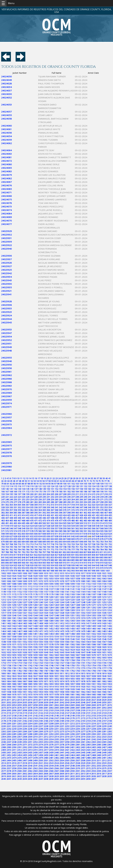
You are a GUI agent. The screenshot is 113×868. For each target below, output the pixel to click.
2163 (35, 718)
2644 (25, 779)
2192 (78, 721)
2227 (41, 726)
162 (98, 489)
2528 (78, 763)
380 (106, 510)
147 (36, 489)
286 (52, 502)
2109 (83, 710)
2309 (30, 737)
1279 (25, 608)
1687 (72, 658)
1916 (62, 687)
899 (19, 563)
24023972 (6, 435)
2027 (94, 700)
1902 (99, 684)
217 (102, 494)
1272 (99, 605)
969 (85, 568)
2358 (67, 742)
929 (32, 565)
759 (110, 547)
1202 (62, 597)
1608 (99, 647)
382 (3, 513)
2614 (88, 774)
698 (81, 542)
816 (11, 555)
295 (89, 502)
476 (56, 521)
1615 (25, 650)
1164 (83, 592)
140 (7, 489)
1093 (41, 584)
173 (32, 492)
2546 (62, 766)
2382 (83, 745)
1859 (94, 679)
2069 (94, 705)
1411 (56, 623)
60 (55, 481)
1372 (72, 618)
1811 (62, 673)
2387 (109, 745)
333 (24, 507)
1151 (14, 592)
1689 (83, 658)
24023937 (6, 259)
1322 (30, 613)
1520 (78, 637)
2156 (109, 716)
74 (97, 481)
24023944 (6, 319)
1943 (94, 689)
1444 (9, 629)
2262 (4, 731)
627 (11, 536)
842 (7, 557)
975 (110, 568)
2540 (30, 766)
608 (44, 534)
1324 (41, 613)
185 (81, 492)
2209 (56, 724)
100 (65, 484)
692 (56, 542)
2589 (67, 771)
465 (11, 521)
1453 (56, 629)
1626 (83, 650)
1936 (56, 689)
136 (102, 486)
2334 (51, 739)
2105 (62, 710)
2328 (19, 739)
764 (19, 550)
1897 (72, 684)
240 (85, 497)
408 (110, 513)
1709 (78, 660)
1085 (109, 581)
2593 (88, 771)
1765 (41, 668)
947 (106, 565)
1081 (88, 581)
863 (94, 557)
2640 (4, 779)
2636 (94, 776)
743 (44, 547)
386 (19, 513)
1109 (14, 586)
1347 (51, 615)
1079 (78, 581)
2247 (35, 729)
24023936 (6, 256)
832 (77, 555)
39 (104, 478)
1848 (35, 679)
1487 (14, 634)
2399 (62, 747)
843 (11, 557)
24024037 (6, 91)
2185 (41, 721)
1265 (62, 605)
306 (24, 505)
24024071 (6, 192)
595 (102, 531)
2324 (109, 737)
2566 (56, 768)
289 (65, 502)
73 (94, 481)
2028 (99, 700)
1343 (30, 615)
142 (15, 489)
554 (44, 528)
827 (56, 555)
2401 (72, 747)
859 (77, 557)
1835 (78, 676)
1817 (94, 673)
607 (40, 534)
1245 (67, 602)
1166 (94, 592)
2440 (56, 753)
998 (94, 571)
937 (65, 565)
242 (94, 497)
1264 (56, 605)
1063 (104, 579)
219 (110, 494)
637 (52, 536)
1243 (56, 602)
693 (61, 542)
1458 (83, 629)
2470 (104, 755)
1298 (14, 610)
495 (24, 523)
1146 (99, 589)
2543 (46, 766)
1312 (88, 610)
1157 (46, 592)
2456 (30, 755)
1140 (67, 589)
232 (52, 497)
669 (73, 539)
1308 (67, 610)
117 (24, 486)
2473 (9, 758)
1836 (83, 676)
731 (106, 544)
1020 (99, 573)
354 (110, 507)
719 (56, 544)
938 (69, 565)
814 (3, 555)
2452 (9, 755)
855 (61, 557)
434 (106, 515)
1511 (30, 637)
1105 (104, 584)
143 (19, 489)
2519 (30, 763)
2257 (88, 729)
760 (3, 550)
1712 (94, 660)
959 (44, 568)
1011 (51, 573)
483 (85, 521)
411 (11, 515)
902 (32, 563)
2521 (41, 763)
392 (44, 513)
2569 (72, 768)
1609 (104, 647)
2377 (56, 745)
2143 (41, 716)
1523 (94, 637)
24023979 (6, 463)
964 (65, 568)
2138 (14, 716)
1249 (88, 602)
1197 (35, 597)
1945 (104, 689)
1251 (99, 602)
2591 (78, 771)
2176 (104, 718)
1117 (56, 586)
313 (52, 505)
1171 (9, 594)
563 (81, 528)
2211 (67, 724)
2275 (72, 731)
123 (48, 486)
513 (98, 523)
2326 (9, 739)
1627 (88, 650)
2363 (94, 742)
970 (89, 568)
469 (28, 521)
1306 (56, 610)
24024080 (6, 164)
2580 (19, 771)
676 (102, 539)
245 (106, 497)
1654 (9, 655)
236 (69, 497)
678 (110, 539)
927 (24, 565)
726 (85, 544)
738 (24, 547)
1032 (51, 576)
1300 (25, 610)
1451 (46, 629)
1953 (35, 692)
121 (40, 486)
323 (94, 505)
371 (69, 510)
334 (28, 507)
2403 (83, 747)
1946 (109, 689)
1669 (88, 655)
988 (52, 571)
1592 (14, 647)
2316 (67, 737)
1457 (78, 629)
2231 (62, 726)
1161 (67, 592)
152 (56, 489)
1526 (109, 637)
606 (36, 534)
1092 (35, 584)
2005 (88, 697)
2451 (4, 755)
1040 (94, 576)
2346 (4, 742)
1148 (109, 589)
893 (106, 560)
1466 (14, 631)
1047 (19, 579)
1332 (83, 613)
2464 (72, 755)
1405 (25, 623)
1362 (19, 618)
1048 (25, 579)
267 (85, 499)
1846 (25, 679)
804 (73, 552)
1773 (83, 668)
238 (77, 497)
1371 (67, 618)
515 (106, 523)
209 (69, 494)
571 (3, 531)
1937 (62, 689)
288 (61, 502)
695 (69, 542)
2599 (9, 774)
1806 (35, 673)
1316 (109, 610)
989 (56, 571)
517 (3, 526)
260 (56, 499)
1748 (62, 666)
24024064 (6, 150)
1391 (62, 621)
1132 (25, 589)
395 (56, 513)
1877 (78, 681)
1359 (4, 618)
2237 (94, 726)
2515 (9, 763)
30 (77, 478)
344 (69, 507)
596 (106, 531)
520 (15, 526)
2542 (41, 766)
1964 (94, 692)
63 (64, 481)
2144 (46, 716)
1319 (14, 613)
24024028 (6, 83)
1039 (88, 576)
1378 (104, 618)
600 (11, 534)
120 (36, 486)
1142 (78, 589)
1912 (41, 687)
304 (15, 505)
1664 (62, 655)
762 (11, 550)
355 (3, 510)
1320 (19, 613)
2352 (35, 742)
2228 (46, 726)
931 (40, 565)
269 (94, 499)
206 (56, 494)
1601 (62, 647)
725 (81, 544)
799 (52, 552)
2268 (35, 731)
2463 (67, 755)
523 (28, 526)
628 (15, 536)
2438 (46, 753)
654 (11, 539)
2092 (104, 708)
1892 (46, 684)
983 (32, 571)
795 (36, 552)
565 (89, 528)
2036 (30, 702)
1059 (83, 579)
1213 (9, 600)
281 (32, 502)
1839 (99, 676)
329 (7, 507)
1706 (62, 660)
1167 (99, 592)
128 (69, 486)
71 (88, 481)
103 (77, 484)
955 (28, 568)
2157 (4, 718)
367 (52, 510)
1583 (78, 644)
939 (73, 565)
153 (61, 489)
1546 (104, 639)
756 (98, 547)
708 (11, 544)
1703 (46, 660)
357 (11, 510)
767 (32, 550)
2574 (99, 768)
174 (36, 492)
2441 (62, 753)
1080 (83, 581)
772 (52, 550)
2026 (88, 700)
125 (56, 486)
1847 (30, 679)
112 (3, 486)
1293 (99, 608)
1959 (67, 692)
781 (89, 550)
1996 (41, 697)
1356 (99, 615)
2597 (109, 771)
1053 (51, 579)
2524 (56, 763)
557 (56, 528)
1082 (94, 581)
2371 (25, 745)
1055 (62, 579)
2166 (51, 718)
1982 (78, 695)
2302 (104, 734)
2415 (35, 750)
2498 (30, 760)
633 (36, 536)
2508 (83, 760)
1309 (72, 610)
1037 (78, 576)
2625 (35, 776)
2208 (51, 724)
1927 (9, 689)
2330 (30, 739)
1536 (51, 639)
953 (19, 568)
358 (15, 510)
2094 (4, 710)
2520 (35, 763)
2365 (104, 742)
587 (69, 531)
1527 (4, 639)
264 (73, 499)
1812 (67, 673)
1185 (83, 594)
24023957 (6, 417)
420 (48, 515)
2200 (9, 724)
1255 (9, 605)
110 (106, 484)
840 (110, 555)
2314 (56, 737)
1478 (78, 631)
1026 (19, 576)
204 (48, 494)
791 (19, 552)
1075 (56, 581)
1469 (30, 631)
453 (73, 518)
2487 (83, 758)
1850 (46, 679)
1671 (99, 655)
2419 (56, 750)
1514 (46, 637)
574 (15, 531)
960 (48, 568)
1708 (72, 660)
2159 (14, 718)
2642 (14, 779)
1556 (46, 642)
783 (98, 550)
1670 (94, 655)
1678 (25, 658)
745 (52, 547)
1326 (51, 613)
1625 (78, 650)
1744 (41, 666)
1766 (46, 668)
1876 (72, 681)
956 (32, 568)
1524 (99, 637)
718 (52, 544)
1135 (41, 589)
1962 (83, 692)
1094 (46, 584)
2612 (78, 774)
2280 (99, 731)
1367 (46, 618)
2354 (46, 742)
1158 (51, 592)
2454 (19, 755)
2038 (41, 702)
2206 (41, 724)
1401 (4, 623)
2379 (67, 745)
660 (36, 539)
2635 (88, 776)
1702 (41, 660)
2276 (78, 731)
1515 (51, 637)
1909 (25, 687)
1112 (30, 586)
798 (48, 552)
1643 (62, 652)
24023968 (6, 382)
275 (7, 502)
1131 (19, 589)
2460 (51, 755)
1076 (62, 581)
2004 (83, 697)
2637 (99, 776)
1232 (109, 600)
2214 (83, 724)
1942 (88, 689)
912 (73, 563)
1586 (94, 644)
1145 (94, 589)
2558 (14, 768)
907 (52, 563)
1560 (67, 642)
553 (40, 528)
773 (56, 550)
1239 (35, 602)
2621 (14, 776)
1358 (109, 615)
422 (56, 515)
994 (77, 571)
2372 (30, 745)
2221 (9, 726)
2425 (88, 750)
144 (24, 489)
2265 (19, 731)
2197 (104, 721)
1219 (41, 600)
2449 (104, 753)
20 (48, 478)
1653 (4, 655)
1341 (19, 615)
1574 (30, 644)
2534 (109, 763)
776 (69, 550)
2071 (104, 705)
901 (28, 563)
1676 (14, 658)
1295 (109, 608)
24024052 (6, 98)
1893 (51, 684)
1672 (104, 655)
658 (28, 539)
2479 (41, 758)
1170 (4, 594)
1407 (35, 623)
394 (52, 513)
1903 (104, 684)
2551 (88, 766)
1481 (94, 631)
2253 (67, 729)
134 (94, 486)
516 (110, 523)
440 (19, 518)
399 (73, 513)
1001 (108, 571)
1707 (67, 660)
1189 (104, 594)
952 (15, 568)
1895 (62, 684)
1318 (9, 613)
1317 (4, 613)
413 (19, 515)
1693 (104, 658)
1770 (67, 668)
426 (73, 515)
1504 (104, 634)
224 (19, 497)
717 (48, 544)
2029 (104, 700)
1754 (94, 666)
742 (40, 547)
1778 (109, 668)
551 (32, 528)
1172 (14, 594)
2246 (30, 729)
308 (32, 505)
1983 (83, 695)
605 (32, 534)
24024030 (6, 94)
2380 (72, 745)
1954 (41, 692)
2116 (9, 713)
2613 (83, 774)
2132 (94, 713)
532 (65, 526)
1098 (67, 584)
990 (61, 571)
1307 (62, 610)
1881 (99, 681)
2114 (109, 710)
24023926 (6, 263)
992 (69, 571)
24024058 (6, 119)
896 (7, 563)
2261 (109, 729)
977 (7, 571)
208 (65, 494)
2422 (72, 750)
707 (7, 544)
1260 (35, 605)
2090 (94, 708)
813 (110, 552)
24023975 (6, 445)
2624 (30, 776)
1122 (83, 586)
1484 (109, 631)
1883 (109, 681)
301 (3, 505)
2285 (14, 734)
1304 (46, 610)
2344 (104, 739)
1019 (94, 573)
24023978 (6, 453)
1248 (83, 602)
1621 (56, 650)
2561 (30, 768)
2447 (94, 753)
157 (77, 489)
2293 (56, 734)
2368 (9, 745)
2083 (56, 708)
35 (92, 478)
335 (32, 507)
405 (98, 513)
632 (32, 536)
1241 (46, 602)
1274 (109, 605)
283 (40, 502)
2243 (14, 729)
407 (106, 513)
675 (98, 539)
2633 (78, 776)
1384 (25, 621)
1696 (9, 660)
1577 (46, 644)
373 (77, 510)
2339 (78, 739)
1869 (35, 681)
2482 (56, 758)
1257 (19, 605)
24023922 (6, 245)
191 (106, 492)
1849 (41, 679)
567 (98, 528)
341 (56, 507)
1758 (4, 668)
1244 (62, 602)
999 (98, 571)
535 (77, 526)
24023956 (6, 368)
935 (56, 565)
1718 (14, 663)
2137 (9, 716)
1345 (41, 615)
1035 (67, 576)
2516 (14, 763)
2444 (78, 753)
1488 (19, 634)
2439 (51, 753)
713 (32, 544)
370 (65, 510)
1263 (51, 605)
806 (81, 552)
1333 (88, 613)
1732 (88, 663)
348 (85, 507)
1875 (67, 681)
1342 (25, 615)
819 (24, 555)
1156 (41, 592)
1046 (14, 579)
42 (2, 481)
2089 (88, 708)
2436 (35, 753)
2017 (41, 700)
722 (69, 544)
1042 (104, 576)
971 (94, 568)
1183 (72, 594)
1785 (35, 671)
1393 (72, 621)
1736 (109, 663)
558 (61, 528)
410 (7, 515)
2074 (9, 708)
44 (8, 481)
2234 (78, 726)
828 (61, 555)
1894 (56, 684)
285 (48, 502)
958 (40, 568)
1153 (25, 592)
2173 (88, 718)
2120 (30, 713)
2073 (4, 708)
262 (65, 499)
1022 (109, 573)
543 (110, 526)
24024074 (6, 210)
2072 (109, 705)
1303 (41, 610)
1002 (4, 573)
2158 (9, 718)
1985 (94, 695)
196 (15, 494)
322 (89, 505)
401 (81, 513)
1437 (83, 626)
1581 (67, 644)
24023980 (6, 467)
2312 (46, 737)
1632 (4, 652)
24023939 (6, 242)
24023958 (6, 421)
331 (15, 507)
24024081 (6, 157)
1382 (14, 621)
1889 (30, 684)
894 (110, 560)
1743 (35, 666)
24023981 (6, 470)
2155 (104, 716)
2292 (51, 734)
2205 (35, 724)
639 (61, 536)
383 (7, 513)
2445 (83, 753)
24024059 (6, 140)
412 (15, 515)
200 (32, 494)
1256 (14, 605)
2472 (4, 758)
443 (32, 518)
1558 (56, 642)
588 (73, 531)
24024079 (6, 175)
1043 (109, 576)
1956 (51, 692)
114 (11, 486)
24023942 (6, 273)
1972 (25, 695)
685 (28, 542)
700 (89, 542)
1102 (88, 584)
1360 (9, 618)
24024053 (6, 105)
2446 (88, 753)
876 (36, 560)
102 (73, 484)
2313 (51, 737)
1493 (46, 634)
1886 (14, 684)
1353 (83, 615)
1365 (35, 618)
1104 (99, 584)
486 (98, 521)
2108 (78, 710)
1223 (62, 600)
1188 (99, 594)
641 (69, 536)
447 (48, 518)
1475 (62, 631)
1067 (14, 581)
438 (11, 518)
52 (32, 481)
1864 (9, 681)
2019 (51, 700)
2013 (19, 700)
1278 (19, 608)
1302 (35, 610)
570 (110, 528)
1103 (94, 584)
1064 (109, 579)
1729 (72, 663)
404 (94, 513)
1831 (56, 676)
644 (81, 536)
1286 (62, 608)
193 (3, 494)
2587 (56, 771)
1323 (35, 613)
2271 (51, 731)
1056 (67, 579)
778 (77, 550)
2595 (99, 771)
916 (89, 563)
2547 (67, 766)
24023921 (6, 291)
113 (7, 486)
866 (106, 557)
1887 (19, 684)
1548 (4, 642)
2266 (25, 731)
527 (44, 526)
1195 (25, 597)
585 (61, 531)
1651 (104, 652)
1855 (72, 679)
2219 (109, 724)
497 (32, 523)
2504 (62, 760)
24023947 (6, 333)
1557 (51, 642)
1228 (88, 600)
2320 (88, 737)
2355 (51, 742)
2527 (72, 763)
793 (28, 552)
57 (46, 481)
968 (81, 568)
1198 (41, 597)
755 (94, 547)
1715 (109, 660)
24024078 (6, 203)
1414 (72, 623)
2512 (104, 760)
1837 (88, 676)
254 (32, 499)
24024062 (6, 143)
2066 (78, 705)
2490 (99, 758)
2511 (99, 760)
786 (110, 550)
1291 (88, 608)
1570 (9, 644)
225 (24, 497)
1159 (56, 592)
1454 (62, 629)
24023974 (6, 403)
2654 (78, 779)
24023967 (6, 396)
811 (102, 552)
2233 (72, 726)
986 (44, 571)
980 (19, 571)
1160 (62, 592)
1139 (62, 589)
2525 (62, 763)
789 (11, 552)
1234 (9, 602)
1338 (4, 615)
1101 (83, 584)
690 (48, 542)
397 (65, 513)
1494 (51, 634)
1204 (72, 597)
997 (89, 571)
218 (106, 494)
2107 (72, 710)
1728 (67, 663)
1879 (88, 681)
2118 (19, 713)
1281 (35, 608)
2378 (62, 745)
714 (36, 544)
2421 (67, 750)
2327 (14, 739)
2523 (51, 763)
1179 (51, 594)
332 (19, 507)
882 (61, 560)
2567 (62, 768)
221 (7, 497)
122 (44, 486)
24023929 (6, 231)
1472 (46, 631)
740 (32, 547)
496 (28, 523)
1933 (41, 689)
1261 (41, 605)
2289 (35, 734)
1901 (94, 684)
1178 (46, 594)
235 (65, 497)
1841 (109, 676)
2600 (14, 774)
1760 (14, 668)
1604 (78, 647)
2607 (51, 774)
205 (52, 494)
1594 (25, 647)
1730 (78, 663)
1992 (19, 697)
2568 (67, 768)
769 (40, 550)
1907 (14, 687)
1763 (30, 668)
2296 (72, 734)
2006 (94, 697)
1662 (51, 655)
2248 (41, 729)
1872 (51, 681)
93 (44, 484)
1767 (51, 668)
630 (24, 536)
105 (85, 484)
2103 (51, 710)
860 (81, 557)
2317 (72, 737)
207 (61, 494)
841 (3, 557)
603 (24, 534)
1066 (9, 581)
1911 (35, 687)
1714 (104, 660)
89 (32, 484)
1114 (41, 586)
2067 (83, 705)
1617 (35, 650)
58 (49, 481)
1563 (83, 642)
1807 (41, 673)
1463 (109, 629)
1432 (56, 626)
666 (61, 539)
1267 (72, 605)
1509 (19, 637)
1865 (14, 681)
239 (81, 497)
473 (44, 521)
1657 (25, 655)
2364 (99, 742)
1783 (25, 671)
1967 (109, 692)
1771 (72, 668)
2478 (35, 758)
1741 (25, 666)
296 (94, 502)
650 (106, 536)
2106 (67, 710)
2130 (83, 713)
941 (81, 565)
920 (106, 563)
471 (36, 521)
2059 (41, 705)
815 (7, 555)
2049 (99, 702)
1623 (67, 650)
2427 (99, 750)
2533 (104, 763)
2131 (88, 713)
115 (15, 486)
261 (61, 499)
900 (24, 563)
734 (7, 547)
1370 (62, 618)
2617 (104, 774)
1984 (88, 695)
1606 (88, 647)
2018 (46, 700)
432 (98, 515)
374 (81, 510)
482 (81, 521)
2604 (35, 774)
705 (110, 542)
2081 (46, 708)
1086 (4, 584)
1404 (19, 623)
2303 (109, 734)
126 (61, 486)
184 (77, 492)
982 (28, 571)
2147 (62, 716)
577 (28, 531)
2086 (72, 708)
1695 (4, 660)
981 (24, 571)
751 (77, 547)
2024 (78, 700)
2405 (94, 747)
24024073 (6, 206)
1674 (4, 658)
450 (61, 518)
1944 (99, 689)
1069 (25, 581)
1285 (56, 608)
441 (24, 518)
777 (73, 550)
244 (102, 497)
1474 (56, 631)
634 (40, 536)
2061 (51, 705)
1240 (41, 602)
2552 (94, 766)
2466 (83, 755)
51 (29, 481)
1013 (62, 573)
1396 (88, 621)
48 (20, 481)
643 (77, 536)
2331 (35, 739)
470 (32, 521)
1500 (83, 634)
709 (15, 544)
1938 (67, 689)
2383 (88, 745)
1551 (19, 642)
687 (36, 542)
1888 (25, 684)
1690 (88, 658)
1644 (67, 652)
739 (28, 547)
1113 (35, 586)
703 (102, 542)
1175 (30, 594)
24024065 (6, 168)
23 (56, 478)
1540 (72, 639)
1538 (62, 639)
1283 (46, 608)
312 (48, 505)
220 (3, 497)
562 (77, 528)
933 (48, 565)
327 (110, 505)
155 (69, 489)
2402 (78, 747)
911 (69, 563)
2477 (30, 758)
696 (73, 542)
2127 (67, 713)
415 (28, 515)
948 (110, 565)
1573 (25, 644)
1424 (14, 626)
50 (26, 481)
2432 (14, 753)
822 (36, 555)
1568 (109, 642)
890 (94, 560)
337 (40, 507)
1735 (104, 663)
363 (36, 510)
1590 (4, 647)
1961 (78, 692)
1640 (46, 652)
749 (69, 547)
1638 (35, 652)
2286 (19, 734)
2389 (9, 747)
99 (61, 484)
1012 (56, 573)
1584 (83, 644)
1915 (56, 687)
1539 (67, 639)
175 (40, 492)
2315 (62, 737)
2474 (14, 758)
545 (7, 528)
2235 (83, 726)
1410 (51, 623)
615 (73, 534)
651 (110, 536)
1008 (35, 573)
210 (73, 494)
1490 (30, 634)
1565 (94, 642)
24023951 (6, 344)
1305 (51, 610)
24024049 (6, 80)
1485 (4, 634)
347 (81, 507)
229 (40, 497)
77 (105, 481)
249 (11, 499)
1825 (25, 676)
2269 (41, 731)
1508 (14, 637)
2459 (46, 755)
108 (98, 484)
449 (56, 518)
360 (24, 510)
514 (102, 523)
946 (102, 565)
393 (48, 513)
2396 (46, 747)
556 (52, 528)
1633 (9, 652)
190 (102, 492)
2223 (19, 726)
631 (28, 536)
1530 (19, 639)
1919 (78, 687)
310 (40, 505)
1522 (88, 637)
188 (94, 492)
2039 (46, 702)
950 (7, 568)
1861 (104, 679)
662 (44, 539)
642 (73, 536)
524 (32, 526)
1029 (35, 576)
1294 (104, 608)
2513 (109, 760)
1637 (30, 652)
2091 (99, 708)
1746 (51, 666)
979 (15, 571)
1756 (104, 666)
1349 (62, 615)
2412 (19, 750)
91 (38, 484)
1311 (83, 610)
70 (85, 481)
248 (7, 499)
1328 (62, 613)
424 (65, 515)
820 (28, 555)
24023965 (6, 442)
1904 (109, 684)
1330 (72, 613)
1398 (99, 621)
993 (73, 571)
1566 (99, 642)
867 (110, 557)
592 (89, 531)
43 (5, 481)
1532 (30, 639)
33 (86, 478)
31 (80, 478)
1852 (56, 679)
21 (51, 478)
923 (7, 565)
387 (24, 513)
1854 (67, 679)
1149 (4, 592)
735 (11, 547)
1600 (56, 647)
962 (56, 568)
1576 (41, 644)
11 (21, 478)
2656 (88, 779)
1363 (25, 618)
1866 (19, 681)
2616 (99, 774)
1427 (30, 626)
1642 (56, 652)
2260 (104, 729)
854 (56, 557)
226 (28, 497)
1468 (25, 631)
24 (59, 478)
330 (11, 507)
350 (94, 507)
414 (24, 515)
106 (89, 484)
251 (19, 499)
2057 (30, 705)
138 (110, 486)
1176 (35, 594)
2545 (56, 766)
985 (40, 571)
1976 (46, 695)
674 (94, 539)
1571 (14, 644)
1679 (30, 658)
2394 (35, 747)
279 (24, 502)
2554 (104, 766)
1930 (25, 689)
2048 (94, 702)
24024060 (6, 126)
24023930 (6, 284)
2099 (30, 710)
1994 (30, 697)
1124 (94, 586)
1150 (9, 592)
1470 (35, 631)
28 (71, 478)
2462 (62, 755)
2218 (104, 724)
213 (85, 494)
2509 (88, 760)
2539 (25, 766)
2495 (14, 760)
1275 (4, 608)
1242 (51, 602)
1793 (78, 671)
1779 (4, 671)
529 (52, 526)
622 (102, 534)
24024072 (6, 161)
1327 (56, 613)
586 (65, 531)
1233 (4, 602)
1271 (94, 605)
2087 (78, 708)
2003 (78, 697)
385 (15, 513)
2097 (19, 710)
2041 (56, 702)
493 (15, 523)
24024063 (6, 154)
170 (19, 492)
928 (28, 565)
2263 (9, 731)
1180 (56, 594)
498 (36, 523)
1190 (109, 594)
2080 (41, 708)
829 (65, 555)
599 (7, 534)
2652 (67, 779)
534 (73, 526)
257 (44, 499)
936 (61, 565)
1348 (56, 615)
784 (102, 550)
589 (77, 531)
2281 (104, 731)
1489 (25, 634)
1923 (99, 687)
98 (58, 484)
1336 (104, 613)
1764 (35, 668)
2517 (19, 763)
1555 (41, 642)
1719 (19, 663)
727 (89, 544)
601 (15, 534)
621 (98, 534)
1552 (25, 642)
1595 (30, 647)
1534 (41, 639)
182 (69, 492)
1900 (88, 684)
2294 (62, 734)
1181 (62, 594)
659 (32, 539)
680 (7, 542)
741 (36, 547)
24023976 (6, 456)
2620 (9, 776)
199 (28, 494)
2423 (78, 750)
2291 (46, 734)
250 (15, 499)
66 (73, 481)
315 (61, 505)
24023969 (6, 393)
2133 (99, 713)
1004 (14, 573)
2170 (72, 718)
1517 (62, 637)
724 (77, 544)
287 (56, 502)
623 (106, 534)
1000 (102, 571)
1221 (51, 600)
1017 (83, 573)
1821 (4, 676)
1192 (9, 597)
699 (85, 542)
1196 (30, 597)
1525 (104, 637)
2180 (14, 721)
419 (44, 515)
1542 (83, 639)
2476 (25, 758)
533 (69, 526)
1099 (72, 584)
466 (15, 521)
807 (85, 552)
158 (81, 489)
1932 (35, 689)
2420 (62, 750)
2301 (99, 734)
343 (65, 507)
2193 (83, 721)
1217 (30, 600)
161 (94, 489)
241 (89, 497)
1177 (41, 594)
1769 (62, 668)
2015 (30, 700)
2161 (25, 718)
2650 (56, 779)
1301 (30, 610)
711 (24, 544)
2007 (99, 697)
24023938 (6, 305)
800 (56, 552)
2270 (46, 731)
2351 (30, 742)
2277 (83, 731)
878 (44, 560)
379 (102, 510)
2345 (109, 739)
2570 (78, 768)
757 (102, 547)
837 (98, 555)
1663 (56, 655)
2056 (25, 705)
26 (65, 478)
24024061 (6, 129)
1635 (19, 652)
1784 (30, 671)
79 (2, 484)
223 (15, 497)
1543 (88, 639)
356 (7, 510)
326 (106, 505)
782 (94, 550)
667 (65, 539)
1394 (78, 621)
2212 (72, 724)
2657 (94, 779)
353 (106, 507)
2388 (4, 747)
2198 (109, 721)
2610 (67, 774)
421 (52, 515)
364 (40, 510)
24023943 (6, 280)
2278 (88, 731)
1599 (51, 647)
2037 (35, 702)
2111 (94, 710)
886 (77, 560)
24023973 (6, 424)
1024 (9, 576)
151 (52, 489)
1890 (35, 684)
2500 (41, 760)
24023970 (6, 389)
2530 (88, 763)
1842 (4, 679)
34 (89, 478)
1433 (62, 626)
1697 (14, 660)
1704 (51, 660)
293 (81, 502)
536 (81, 526)
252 (24, 499)
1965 (99, 692)
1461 (99, 629)
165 (110, 489)
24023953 (6, 330)
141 (11, 489)
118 (28, 486)
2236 (88, 726)
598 (3, 534)
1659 (35, 655)
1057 (72, 579)
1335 (99, 613)
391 (40, 513)
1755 (99, 666)
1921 (88, 687)
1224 (67, 600)
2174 (94, 718)
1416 (83, 623)
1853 (62, 679)
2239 (104, 726)
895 (3, 563)
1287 (67, 608)
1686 (67, 658)
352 (102, 507)
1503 (99, 634)
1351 (72, 615)
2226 (35, 726)
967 (77, 568)
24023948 (6, 351)
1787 (46, 671)
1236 (19, 602)
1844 (14, 679)
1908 (19, 687)
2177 (109, 718)
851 (44, 557)
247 (3, 499)
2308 (25, 737)
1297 (9, 610)
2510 (94, 760)
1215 (19, 600)
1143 (83, 589)
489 (110, 521)
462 (110, 518)
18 (42, 478)
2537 (14, 766)
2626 (41, 776)
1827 (35, 676)
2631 (67, 776)
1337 (109, 613)
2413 (25, 750)
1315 (104, 610)
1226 (78, 600)
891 (98, 560)
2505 (67, 760)
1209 (99, 597)
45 (11, 481)
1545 (99, 639)
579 (36, 531)
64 (67, 481)
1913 (46, 687)
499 (40, 523)
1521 (83, 637)
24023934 (6, 277)
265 (77, 499)
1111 (25, 586)
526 (40, 526)
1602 (67, 647)
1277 (14, 608)
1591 (9, 647)
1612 (9, 650)
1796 (94, 671)
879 (48, 560)
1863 (4, 681)
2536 (9, 766)
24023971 (6, 407)
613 (65, 534)
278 (19, 502)
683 (19, 542)
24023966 (6, 379)
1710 (83, 660)
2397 (51, 747)
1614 (19, 650)
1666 (72, 655)
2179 (9, 721)
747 (61, 547)
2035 (25, 702)
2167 (56, 718)
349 (89, 507)
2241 (4, 729)
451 (65, 518)
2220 (4, 726)
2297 (78, 734)
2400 (67, 747)
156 (73, 489)
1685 (62, 658)
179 (56, 492)
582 (48, 531)
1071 (35, 581)
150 (48, 489)
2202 (19, 724)
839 (106, 555)
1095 (51, 584)
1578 (51, 644)
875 (32, 560)
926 (19, 565)
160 (89, 489)
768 (36, 550)
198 (24, 494)
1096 (56, 584)
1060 (88, 579)
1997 (46, 697)
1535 (46, 639)
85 (20, 484)
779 (81, 550)
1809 (51, 673)
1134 (35, 589)
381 (110, 510)
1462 (104, 629)
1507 (9, 637)
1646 (78, 652)
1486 (9, 634)
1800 (4, 673)
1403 (14, 623)
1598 (46, 647)
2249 (46, 729)
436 (3, 518)
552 (36, 528)
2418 (51, 750)
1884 (4, 684)
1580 (62, 644)
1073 (46, 581)
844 (15, 557)
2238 (99, 726)
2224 (25, 726)
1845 (19, 679)
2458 (41, 755)
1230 (99, 600)
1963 (88, 692)
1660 (41, 655)
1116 (51, 586)
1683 (51, 658)
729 (98, 544)
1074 (51, 581)
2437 (41, 753)
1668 (83, 655)
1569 (4, 644)
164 (106, 489)
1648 (88, 652)
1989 (4, 697)
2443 (72, 753)
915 (85, 563)
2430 (4, 753)
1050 (35, 579)
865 (102, 557)
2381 (78, 745)
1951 (25, 692)
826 (52, 555)
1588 (104, 644)
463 (3, 521)
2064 (67, 705)
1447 (25, 629)
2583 (35, 771)
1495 (56, 634)
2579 (14, 771)
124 (52, 486)
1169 (109, 592)
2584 (41, 771)
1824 (19, 676)
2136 (4, 716)
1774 (88, 668)
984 (36, 571)
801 (61, 552)
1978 (56, 695)
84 (17, 484)
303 (11, 505)
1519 (72, 637)
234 (61, 497)
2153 (94, 716)
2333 (46, 739)
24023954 (6, 337)
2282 (109, 731)
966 (73, 568)
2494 (9, 760)
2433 (19, 753)
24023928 (6, 301)
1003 (9, 573)
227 (32, 497)
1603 (72, 647)
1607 (94, 647)
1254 (4, 605)
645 (85, 536)
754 (89, 547)
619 (89, 534)
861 (85, 557)
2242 (9, 729)
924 (11, 565)
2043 (67, 702)
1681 (41, 658)
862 (89, 557)
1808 (46, 673)
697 (77, 542)
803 (69, 552)
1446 (19, 629)
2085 (67, 708)
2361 (83, 742)
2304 (4, 737)
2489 (94, 758)
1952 (30, 692)
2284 (9, 734)
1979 (62, 695)
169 (15, 492)
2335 (56, 739)
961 (52, 568)
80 (5, 484)
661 (40, 539)
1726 (56, 663)
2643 (19, 779)
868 (3, 560)
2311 (41, 737)
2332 (41, 739)
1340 (14, 615)
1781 (14, 671)
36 (95, 478)
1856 (78, 679)
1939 (72, 689)
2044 (72, 702)
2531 (94, 763)
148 (40, 489)
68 (79, 481)
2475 (19, 758)
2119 (25, 713)
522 (24, 526)
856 (65, 557)
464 (7, 521)
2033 (14, 702)
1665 (67, 655)
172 (28, 492)
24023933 (6, 308)
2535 (4, 766)
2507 (78, 760)
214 (89, 494)
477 (61, 521)
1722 (35, 663)
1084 (104, 581)
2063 (62, 705)
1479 (83, 631)
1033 (56, 576)
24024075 (6, 199)
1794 (83, 671)
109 (102, 484)
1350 (67, 615)
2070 (99, 705)
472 (40, 521)
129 (73, 486)
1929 (19, 689)
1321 (25, 613)
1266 (67, 605)
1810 (56, 673)
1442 (109, 626)
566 (94, 528)
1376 (94, 618)
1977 (51, 695)
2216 (94, 724)
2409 (4, 750)
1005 (19, 573)
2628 (51, 776)
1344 (35, 615)
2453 (14, 755)
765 (24, 550)
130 (77, 486)
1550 (14, 642)
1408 (41, 623)
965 (69, 568)
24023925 (6, 270)
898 (15, 563)
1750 (72, 666)
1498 (72, 634)
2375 (46, 745)
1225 (72, 600)
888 (85, 560)
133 (89, 486)
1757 (109, 666)
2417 (46, 750)
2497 (25, 760)
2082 (51, 708)
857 (69, 557)
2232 (67, 726)
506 (69, 523)
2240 (109, 726)
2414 (30, 750)
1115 (46, 586)
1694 (109, 658)
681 (11, 542)
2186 (46, 721)
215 (94, 494)
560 (69, 528)
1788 (51, 671)
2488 (88, 758)
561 (73, 528)
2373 (35, 745)
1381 (9, 621)
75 (99, 481)
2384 (94, 745)
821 (32, 555)
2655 (83, 779)
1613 (14, 650)
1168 (104, 592)
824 (44, 555)
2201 (14, 724)
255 (36, 499)
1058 (78, 579)
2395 (41, 747)
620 (94, 534)
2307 (19, 737)
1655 (14, 655)
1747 (56, 666)
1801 (9, 673)
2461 (56, 755)
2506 (72, 760)
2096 (14, 710)
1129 (9, 589)
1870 (41, 681)
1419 (99, 623)
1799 (109, 671)
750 (73, 547)
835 (89, 555)
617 (81, 534)
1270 (88, 605)
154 (65, 489)
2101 (41, 710)
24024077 (6, 224)
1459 (88, 629)
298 (102, 502)
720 (61, 544)
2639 (109, 776)
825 (48, 555)
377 (94, 510)
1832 (62, 676)
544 (3, 528)
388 (28, 513)
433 (102, 515)
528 (48, 526)
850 (40, 557)
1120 (72, 586)
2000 (62, 697)
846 (24, 557)
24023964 (6, 428)
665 (56, 539)
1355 (94, 615)
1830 (51, 676)
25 (62, 478)
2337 (67, 739)
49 (23, 481)
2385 (99, 745)
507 (73, 523)
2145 (51, 716)
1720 (25, 663)
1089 (19, 584)
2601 (19, 774)
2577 (4, 771)
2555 (109, 766)
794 (32, 552)
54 (38, 481)
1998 (51, 697)
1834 (72, 676)
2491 (104, 758)
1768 (56, 668)
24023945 (6, 322)
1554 (35, 642)
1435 (72, 626)
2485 (72, 758)
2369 (14, 745)
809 (94, 552)
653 (7, 539)
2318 (78, 737)
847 (28, 557)
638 (56, 536)
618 (85, 534)
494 (19, 523)
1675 (9, 658)
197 (19, 494)
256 (40, 499)
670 (77, 539)
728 (94, 544)
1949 (14, 692)
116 (19, 486)
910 (65, 563)
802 (65, 552)
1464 (4, 631)
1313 (94, 610)
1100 (78, 584)
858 (73, 557)
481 (77, 521)
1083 (99, 581)
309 (36, 505)
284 (44, 502)
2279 (94, 731)
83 (14, 484)
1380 (4, 621)
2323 (104, 737)
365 (44, 510)
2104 (56, 710)
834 (85, 555)
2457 (35, 755)
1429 (41, 626)
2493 (4, 760)
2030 (109, 700)
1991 (14, 697)
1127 (109, 586)
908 (56, 563)
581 (44, 531)
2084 (62, 708)
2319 (83, 737)
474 (48, 521)
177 (48, 492)
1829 (46, 676)
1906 (9, 687)
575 (19, 531)
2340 (83, 739)
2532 (99, 763)
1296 (4, 610)
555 (48, 528)
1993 (25, 697)
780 (85, 550)
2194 (88, 721)
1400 (109, 621)
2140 (25, 716)
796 (40, 552)
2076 (19, 708)
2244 (19, 729)
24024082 (6, 178)
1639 (41, 652)
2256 (83, 729)
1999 (56, 697)
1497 (67, 634)
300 (110, 502)
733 (3, 547)
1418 (94, 623)
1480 (88, 631)
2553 (99, 766)
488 (106, 521)
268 (89, 499)
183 (73, 492)
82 (11, 484)
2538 (19, 766)
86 (23, 484)
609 (48, 534)
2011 (9, 700)
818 (19, 555)
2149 (72, 716)
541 (102, 526)
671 (81, 539)
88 (29, 484)
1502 (94, 634)
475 (52, 521)
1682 (46, 658)
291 (73, 502)
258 (48, 499)
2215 (88, 724)
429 (85, 515)
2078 (30, 708)
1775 (94, 668)
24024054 (6, 136)
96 (52, 484)
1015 (72, 573)
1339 (9, 615)
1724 (46, 663)
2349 (19, 742)
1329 (67, 613)
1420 (104, 623)
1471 (41, 631)
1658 (30, 655)
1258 (25, 605)
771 (48, 550)
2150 (78, 716)
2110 (88, 710)
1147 (104, 589)
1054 (56, 579)
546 (11, 528)
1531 (25, 639)
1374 (83, 618)
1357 (104, 615)
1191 (4, 597)
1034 (62, 576)
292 (77, 502)
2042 (62, 702)
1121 (78, 586)
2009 (109, 697)
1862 (109, 679)
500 (44, 523)
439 (15, 518)
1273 (104, 605)
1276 (9, 608)
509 (81, 523)
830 (69, 555)
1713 (99, 660)
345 (73, 507)
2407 (104, 747)
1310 (78, 610)
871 (15, 560)
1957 (56, 692)
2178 (4, 721)
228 (36, 497)
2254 (72, 729)
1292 (94, 608)
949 (3, 568)
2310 (35, 737)
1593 (19, 647)
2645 (30, 779)
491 (7, 523)
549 (24, 528)
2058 (35, 705)
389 (32, 513)
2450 (109, 753)
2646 (35, 779)
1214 (14, 600)
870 (11, 560)
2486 (78, 758)
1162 (72, 592)
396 (61, 513)
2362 (88, 742)
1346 (46, 615)
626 (7, 536)
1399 (104, 621)
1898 (78, 684)
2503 (56, 760)
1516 (56, 637)
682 (15, 542)
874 (28, 560)
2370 (19, 745)
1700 (30, 660)
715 (40, 544)
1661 (46, 655)
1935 (51, 689)
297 (98, 502)
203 (44, 494)
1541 (78, 639)
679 (3, 542)
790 (15, 552)
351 (98, 507)
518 (7, 526)
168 (11, 492)
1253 (109, 602)
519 (11, 526)
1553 (30, 642)
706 (3, 544)
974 (106, 568)
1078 (72, 581)
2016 (35, 700)
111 (110, 484)
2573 (94, 768)
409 (3, 515)
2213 (78, 724)
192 (110, 492)
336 (36, 507)
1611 (4, 650)
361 (28, 510)
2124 (51, 713)
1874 (62, 681)
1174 (25, 594)
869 (7, 560)
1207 (88, 597)
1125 (99, 586)
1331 (78, 613)
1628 (94, 650)
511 (89, 523)
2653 (72, 779)
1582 (72, 644)
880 (52, 560)
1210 (104, 597)
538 (89, 526)
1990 (9, 697)
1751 (78, 666)
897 (11, 563)
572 (7, 531)
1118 (62, 586)
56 (44, 481)
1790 (62, 671)
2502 (51, 760)
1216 (25, 600)
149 (44, 489)
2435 (30, 753)
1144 (88, 589)
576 (24, 531)
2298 (83, 734)
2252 (62, 729)
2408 (109, 747)
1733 (94, 663)
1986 (99, 695)
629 (19, 536)
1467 (19, 631)
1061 (94, 579)
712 (28, 544)
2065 (72, 705)
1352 (78, 615)
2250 (51, 729)
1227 (83, 600)
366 (48, 510)
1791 (67, 671)
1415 (78, 623)
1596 (35, 647)
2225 (30, 726)
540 (98, 526)
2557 (9, 768)
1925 (109, 687)
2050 (104, 702)
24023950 (6, 365)
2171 (78, 718)
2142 (35, 716)
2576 (109, 768)
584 (56, 531)
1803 (19, 673)
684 (24, 542)
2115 (4, 713)
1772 (78, 668)
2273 (62, 731)
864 (98, 557)
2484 (67, 758)
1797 (99, 671)
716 (44, 544)
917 (94, 563)
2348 (14, 742)
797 (44, 552)
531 (61, 526)
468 (24, 521)
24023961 (6, 372)
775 (65, 550)
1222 (56, 600)
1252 (104, 602)
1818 (99, 673)
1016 (78, 573)
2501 (46, 760)
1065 (4, 581)
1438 (88, 626)
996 (85, 571)
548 (19, 528)
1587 (99, 644)
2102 (46, 710)
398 (69, 513)
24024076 (6, 185)
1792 (72, 671)
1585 (88, 644)
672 (85, 539)
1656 (19, 655)
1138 (56, 589)
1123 (88, 586)
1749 (67, 666)
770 (44, 550)
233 (56, 497)
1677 (19, 658)
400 (77, 513)
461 (106, 518)
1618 (41, 650)
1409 (46, 623)
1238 (30, 602)
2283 (4, 734)
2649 (51, 779)
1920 (83, 687)
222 (11, 497)
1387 (41, 621)
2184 (35, 721)
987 (48, 571)
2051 (109, 702)
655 (15, 539)
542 (106, 526)
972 (98, 568)
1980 (67, 695)
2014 (25, 700)
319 (77, 505)
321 (85, 505)
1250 (94, 602)
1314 (99, 610)
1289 (78, 608)
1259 (30, 605)
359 (19, 510)
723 (73, 544)
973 (102, 568)
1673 (109, 655)
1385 (30, 621)
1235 (14, 602)
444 (36, 518)
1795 (88, 671)
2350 (25, 742)
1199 (46, 597)
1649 (94, 652)
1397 (94, 621)
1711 (88, 660)
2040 (51, 702)
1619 (46, 650)
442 (28, 518)
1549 (9, 642)
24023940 (6, 249)
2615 (94, 774)
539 (94, 526)
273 (110, 499)
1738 (9, 666)
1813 (72, 673)
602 (19, 534)
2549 (78, 766)
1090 (25, 584)
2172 (83, 718)
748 (65, 547)
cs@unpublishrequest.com (91, 835)
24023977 (6, 449)
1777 (104, 668)
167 (7, 492)
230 (44, 497)
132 (85, 486)
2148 (67, 716)
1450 (41, 629)
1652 (109, 652)
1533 (35, 639)
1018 (88, 573)
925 (15, 565)
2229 (51, 726)
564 (85, 528)
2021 (62, 700)
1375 (88, 618)
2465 (78, 755)
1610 (109, 647)
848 (32, 557)
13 (27, 478)
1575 (35, 644)
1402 (9, 623)
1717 (9, 663)
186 (85, 492)
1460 (94, 629)
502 (52, 523)
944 (94, 565)
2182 (25, 721)
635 (44, 536)
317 (69, 505)
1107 (4, 586)
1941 (83, 689)
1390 (56, 621)
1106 (109, 584)
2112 (99, 710)
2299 (88, 734)
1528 (9, 639)
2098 (25, 710)
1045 (9, 579)
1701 (35, 660)
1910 (30, 687)
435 (110, 515)
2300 (94, 734)
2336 (62, 739)
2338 (72, 739)
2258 (94, 729)
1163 (78, 592)
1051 (41, 579)
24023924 (6, 315)
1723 (41, 663)
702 (98, 542)
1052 (46, 579)
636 (48, 536)
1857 (83, 679)
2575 (104, 768)
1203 (67, 597)
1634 (14, 652)
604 (28, 534)
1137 (51, 589)
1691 (94, 658)
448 (52, 518)
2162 (30, 718)
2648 (46, 779)
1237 (25, 602)
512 (94, 523)
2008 (104, 697)
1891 (41, 684)
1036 (72, 576)
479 (69, 521)
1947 (4, 692)
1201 (56, 597)
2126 (62, 713)
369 (61, 510)
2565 (51, 768)
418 (40, 515)
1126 (104, 586)
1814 (78, 673)
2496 (19, 760)
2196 (99, 721)
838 (102, 555)
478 (65, 521)
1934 (46, 689)
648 (98, 536)
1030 (41, 576)
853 (52, 557)
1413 (67, 623)
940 (77, 565)
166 (3, 492)
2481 (51, 758)
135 (98, 486)
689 (44, 542)
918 (98, 563)
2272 (56, 731)
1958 (62, 692)
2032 (9, 702)
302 (7, 505)
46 (14, 481)
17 (39, 478)
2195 (94, 721)
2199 (4, 724)
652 (3, 539)
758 (106, 547)
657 (24, 539)
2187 (51, 721)
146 (32, 489)
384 (11, 513)
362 (32, 510)
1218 (35, 600)
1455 (67, 629)
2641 (9, 779)
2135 (109, 713)
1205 (78, 597)
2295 (67, 734)
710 (19, 544)
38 (101, 478)
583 (52, 531)
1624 (72, 650)
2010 (4, 700)
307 (28, 505)
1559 (62, 642)
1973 (30, 695)
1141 (72, 589)
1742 (30, 666)
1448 (30, 629)
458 (94, 518)
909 (61, 563)
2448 (99, 753)
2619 (4, 776)
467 (19, 521)
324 (98, 505)
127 (65, 486)
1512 (35, 637)
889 (89, 560)
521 (19, 526)
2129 (78, 713)
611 (56, 534)
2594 (94, 771)
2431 (9, 753)
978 (11, 571)
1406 (30, 623)
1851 (51, 679)
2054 (14, 705)
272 (106, 499)
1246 (72, 602)
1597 (41, 647)
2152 (88, 716)
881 (56, 560)
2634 (83, 776)
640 (65, 536)
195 (11, 494)
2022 (67, 700)
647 (94, 536)
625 (3, 536)
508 (77, 523)
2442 (67, 753)
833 (81, 555)
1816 (88, 673)
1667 (78, 655)
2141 (30, 716)
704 (106, 542)
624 (110, 534)
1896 (67, 684)
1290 (83, 608)
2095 (9, 710)
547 (15, 528)
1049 (30, 579)
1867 (25, 681)
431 (94, 515)
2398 (56, 747)
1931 (30, 689)
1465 (9, 631)
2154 (99, 716)
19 (45, 478)
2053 (9, 705)
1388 (46, 621)
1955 (46, 692)
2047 (88, 702)
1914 (51, 687)
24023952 (6, 340)
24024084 (6, 214)
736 (15, 547)
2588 (62, 771)
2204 (30, 724)
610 (52, 534)
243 (98, 497)
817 (15, 555)
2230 (56, 726)
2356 (56, 742)
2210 (62, 724)
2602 (25, 774)
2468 (94, 755)
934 (52, 565)
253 (28, 499)
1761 (19, 668)
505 (65, 523)
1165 (88, 592)
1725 (51, 663)
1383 (19, 621)
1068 (19, 581)
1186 (88, 594)
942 (85, 565)
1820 (109, 673)
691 (52, 542)
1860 (99, 679)
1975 (41, 695)
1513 (41, 637)
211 (77, 494)
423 (61, 515)
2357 (62, 742)
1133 (30, 589)
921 (110, 563)
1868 (30, 681)
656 (19, 539)
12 (24, 478)
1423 (9, 626)
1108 (9, 586)
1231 (104, 600)
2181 (19, 721)
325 (102, 505)
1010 (46, 573)
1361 (14, 618)
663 (48, 539)
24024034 (6, 87)
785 (106, 550)
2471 (109, 755)
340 (52, 507)
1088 (14, 584)
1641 (51, 652)
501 (48, 523)
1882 (104, 681)
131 (81, 486)
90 (35, 484)
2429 (109, 750)
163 (102, 489)
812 (106, 552)
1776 (99, 668)
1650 (99, 652)
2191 (72, 721)
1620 (51, 650)
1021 (104, 573)
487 (102, 521)
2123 (46, 713)
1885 (9, 684)
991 (65, 571)
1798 (104, 671)
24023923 (6, 312)
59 (52, 481)
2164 (41, 718)
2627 (46, 776)
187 (89, 492)
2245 (25, 729)
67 (76, 481)
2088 (83, 708)
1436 (78, 626)
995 (81, 571)
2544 (51, 766)
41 (109, 478)
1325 (46, 613)
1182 (67, 594)
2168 (62, 718)
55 (41, 481)
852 (48, 557)
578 (32, 531)
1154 (30, 592)
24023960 (6, 414)
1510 (25, 637)
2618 (109, 774)
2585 (46, 771)
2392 (25, 747)
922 (3, 565)
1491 (35, 634)
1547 (109, 639)
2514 (4, 763)
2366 (109, 742)
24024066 (6, 196)
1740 (19, 666)
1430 (46, 626)
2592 (83, 771)
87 (26, 484)
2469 (99, 755)
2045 (78, 702)
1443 (4, 629)
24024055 (6, 115)
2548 (72, 766)
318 (73, 505)
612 (61, 534)
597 (110, 531)
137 (106, 486)
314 (56, 505)
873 (24, 560)
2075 (14, 708)
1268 (78, 605)
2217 (99, 724)
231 (48, 497)
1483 (104, 631)
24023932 (6, 235)
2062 (56, 705)
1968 (4, 695)
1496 (62, 634)
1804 (25, 673)
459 (98, 518)
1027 (25, 576)
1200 (51, 597)
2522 (46, 763)
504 (61, 523)
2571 (83, 768)
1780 (9, 671)
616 (77, 534)
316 (65, 505)
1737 (4, 666)
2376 (51, 745)
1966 (104, 692)
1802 (14, 673)
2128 (72, 713)
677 (106, 539)
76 (102, 481)
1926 (4, 689)
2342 (94, 739)
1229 (94, 600)
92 (41, 484)
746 (56, 547)
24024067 (6, 182)
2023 (72, 700)
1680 (35, 658)
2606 (46, 774)
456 (85, 518)
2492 (109, 758)
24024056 (6, 133)
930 (36, 565)
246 (110, 497)
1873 (56, 681)
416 (32, 515)
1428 (35, 626)
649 (102, 536)
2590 (72, 771)
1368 (51, 618)
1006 (25, 573)
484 (89, 521)
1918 (72, 687)
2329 (25, 739)
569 (106, 528)
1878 (83, 681)
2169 (67, 718)
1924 (104, 687)
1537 (56, 639)
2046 (83, 702)
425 (69, 515)
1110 (19, 586)
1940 (78, 689)
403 (89, 513)
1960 (72, 692)
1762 (25, 668)
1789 (56, 671)
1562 (78, 642)
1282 (41, 608)
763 (15, 550)
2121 (35, 713)
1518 (67, 637)
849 (36, 557)
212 (81, 494)
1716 (4, 663)
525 (36, 526)
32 (83, 478)
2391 (19, 747)
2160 (19, 718)
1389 (51, 621)
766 (28, 550)
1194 (19, 597)
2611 (72, 774)
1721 (30, 663)
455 (81, 518)
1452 (51, 629)
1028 (30, 576)
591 (85, 531)
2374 (41, 745)
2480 (46, 758)
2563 (41, 768)
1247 (78, 602)
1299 (19, 610)
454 (77, 518)
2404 (88, 747)
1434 (67, 626)
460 (102, 518)
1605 (83, 647)
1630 (104, 650)
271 (102, 499)
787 (3, 552)
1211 (109, 597)
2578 (9, 771)
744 (48, 547)
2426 (94, 750)
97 (55, 484)
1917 (67, 687)
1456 (72, 629)
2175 (99, 718)
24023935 (6, 287)
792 (24, 552)
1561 (72, 642)
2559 (19, 768)
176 (44, 492)
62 (61, 481)
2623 (25, 776)
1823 (14, 676)
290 (69, 502)
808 (89, 552)
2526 (67, 763)
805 (77, 552)
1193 (14, 597)
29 (74, 478)
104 (81, 484)
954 (24, 568)
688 (40, 542)
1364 (30, 618)
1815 (83, 673)
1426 (25, 626)
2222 (14, 726)
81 (8, 484)
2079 (35, 708)
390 (36, 513)
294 (85, 502)
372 (73, 510)
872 (19, 560)
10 (18, 478)
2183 (30, 721)
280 (28, 502)
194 (7, 494)
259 (52, 499)
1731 (83, 663)
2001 (67, 697)
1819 (104, 673)
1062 (99, 579)
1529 (14, 639)
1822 (9, 676)
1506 (4, 637)
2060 (46, 705)
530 (56, 526)
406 (102, 513)
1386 (35, 621)
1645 (72, 652)
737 (19, 547)
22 (54, 478)
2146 (56, 716)
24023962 (6, 375)
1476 (67, 631)
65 (70, 481)
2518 (25, 763)
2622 (19, 776)
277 (15, 502)
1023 (4, 576)
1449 (35, 629)
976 (3, 571)
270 (98, 499)
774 (61, 550)
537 (85, 526)
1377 (99, 618)
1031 (46, 576)
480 (73, 521)
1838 (94, 676)
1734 (99, 663)
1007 (30, 573)
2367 (4, 745)
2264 (14, 731)
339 (48, 507)
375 (85, 510)
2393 (30, 747)
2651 (62, 779)
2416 (41, 750)
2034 (19, 702)
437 (7, 518)
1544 (94, 639)
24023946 (6, 361)
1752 (83, 666)
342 (61, 507)
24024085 (6, 189)
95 (49, 484)
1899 (83, 684)
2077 (25, 708)
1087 (9, 584)
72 (91, 481)
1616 (30, 650)
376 (89, 510)
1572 (19, 644)
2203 (25, 724)
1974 (35, 695)
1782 (19, 671)
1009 (41, 573)
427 (77, 515)
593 (94, 531)
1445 (14, 629)
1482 (99, 631)
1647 (83, 652)
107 (94, 484)
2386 (104, 745)
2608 (56, 774)
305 (19, 505)
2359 (72, 742)
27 (68, 478)
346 (77, 507)
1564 (88, 642)
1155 (35, 592)
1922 (94, 687)
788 (7, 552)
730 (102, 544)
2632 (72, 776)
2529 (83, 763)
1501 (88, 634)
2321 (94, 737)
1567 (104, 642)
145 (28, 489)
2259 (99, 729)
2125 (56, 713)
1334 (94, 613)
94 (46, 484)
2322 (99, 737)
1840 (104, 676)
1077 (67, 581)
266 (81, 499)
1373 (78, 618)
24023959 (6, 400)
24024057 (6, 112)
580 (40, 531)
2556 (4, 768)
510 (85, 523)
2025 (83, 700)
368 (56, 510)
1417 (88, 623)
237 (73, 497)
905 (44, 563)
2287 (25, 734)
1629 (99, 650)
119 (32, 486)
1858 (88, 679)
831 (73, 555)
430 (89, 515)
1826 (30, 676)
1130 (14, 589)
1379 (109, 618)
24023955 (6, 358)
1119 (67, 586)
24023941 (6, 294)
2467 (88, 755)
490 (3, 523)
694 (65, 542)
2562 (35, 768)
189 (98, 492)
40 (107, 478)
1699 (25, 660)
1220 (46, 600)
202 (40, 494)
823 (40, 555)
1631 (109, 650)
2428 (104, 750)
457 (89, 518)
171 (24, 492)
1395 (83, 621)
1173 (19, 594)
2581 (25, 771)
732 (110, 544)
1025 (14, 576)
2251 (56, 729)
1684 (56, 658)
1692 (99, 658)
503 (56, 523)
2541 (35, 766)
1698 (19, 660)
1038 (83, 576)
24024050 (6, 76)
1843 (9, 679)
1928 (14, 689)
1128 (4, 589)
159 (85, 489)
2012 (14, 700)
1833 (67, 676)
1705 (56, 660)
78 (108, 481)
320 (81, 505)
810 (98, 552)
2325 (4, 739)
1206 (83, 597)
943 (89, 565)
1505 (109, 634)
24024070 (6, 221)
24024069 (6, 217)
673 (89, 539)
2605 (41, 774)
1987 (104, 695)
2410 (9, 750)
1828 (41, 676)
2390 (14, 747)
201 (36, 494)
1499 (78, 634)
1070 (30, 581)
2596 (104, 771)
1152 (19, 592)
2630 (62, 776)
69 (82, 481)
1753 (88, 666)
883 (65, 560)
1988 (109, 695)
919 (102, 563)
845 (19, 557)
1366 (41, 618)
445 (40, 518)
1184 (78, 594)
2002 (72, 697)
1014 (67, 573)
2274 (67, 731)
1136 (46, 589)
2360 (78, 742)
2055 (19, 705)
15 (33, 478)
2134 (104, 713)
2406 (99, 747)
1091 (30, 584)
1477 (72, 631)
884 (69, 560)
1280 (30, 608)
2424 (83, 750)
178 (52, 492)
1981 (72, 695)
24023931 (6, 238)
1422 (4, 626)
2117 (14, 713)
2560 (25, 768)
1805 (30, 673)
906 (48, 563)
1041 (99, 576)
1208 (94, 597)
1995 (35, 697)
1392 (67, 621)
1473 (51, 631)
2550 (83, 766)
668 (69, 539)
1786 (41, 671)
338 (44, 507)
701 (94, 542)
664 (52, 539)
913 (77, 563)
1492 (41, 634)
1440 (99, 626)
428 (81, 515)
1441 (104, 626)
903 (36, 563)
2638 (104, 776)
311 (44, 505)
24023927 (6, 266)
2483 (62, 758)
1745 (46, 666)
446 (44, 518)
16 (36, 478)
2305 (9, 737)
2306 (14, 737)
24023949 (6, 347)
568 (102, 528)
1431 (51, 626)
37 (98, 478)
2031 (4, 702)
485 (94, 521)
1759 (9, 668)
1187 (94, 594)
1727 (62, 663)
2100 (35, 710)
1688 (78, 658)
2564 (46, 768)
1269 (83, 605)
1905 (4, 687)
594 (98, 531)
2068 (88, 705)
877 (40, 560)
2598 (4, 774)
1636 (25, 652)
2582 (30, 771)
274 (3, 502)
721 (65, 544)
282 (36, 502)
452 (69, 518)
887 (81, 560)
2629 (56, 776)
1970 (14, 695)
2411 (14, 750)
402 (85, 513)
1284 (51, 608)
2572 (88, 768)
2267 (30, 731)
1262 (46, 605)
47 (17, 481)
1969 (9, 695)
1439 (94, 626)
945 (98, 565)
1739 (14, 666)
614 (69, 534)
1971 (19, 695)
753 (85, 547)
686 (32, 542)
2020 (56, 700)
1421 (109, 623)
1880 (94, 681)
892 (102, 560)
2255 (78, 729)
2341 (88, 739)
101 (69, 484)
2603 (30, 774)
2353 (41, 742)
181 (65, 492)
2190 (67, 721)
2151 (83, 716)
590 (81, 531)
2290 (41, 734)
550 (28, 528)
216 (98, 494)
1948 (9, 692)
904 (40, 563)
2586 (51, 771)
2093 (109, 708)
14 (30, 478)
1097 (62, 584)
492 (11, 523)
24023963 (6, 386)
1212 (4, 600)
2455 (25, 755)
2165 (46, 718)
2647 (41, 779)
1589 (109, 644)
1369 (56, 618)
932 (44, 565)
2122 (41, 713)
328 (3, 507)
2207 (46, 724)
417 (36, 515)
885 (73, 560)
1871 (46, 681)
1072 (41, 581)
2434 (25, 753)
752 (81, 547)
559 (65, 528)
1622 (62, 650)
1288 (72, 608)
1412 (62, 623)
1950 (19, 692)
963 (61, 568)
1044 (4, 579)
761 (7, 550)
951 (11, 568)
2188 (56, 721)
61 (58, 481)
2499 (35, 760)
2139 (19, 716)
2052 (4, 705)
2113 (104, 710)
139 (3, 489)
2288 (30, 734)
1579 (56, 644)
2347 (9, 742)
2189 (62, 721)
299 (106, 502)
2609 (62, 774)
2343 (99, 739)
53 (35, 481)
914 (81, 563)
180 (61, 492)
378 (98, 510)
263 (69, 499)
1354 (88, 615)
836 (94, 555)
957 (36, 568)
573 (11, 531)
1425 (19, 626)
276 (11, 502)
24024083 (6, 171)
